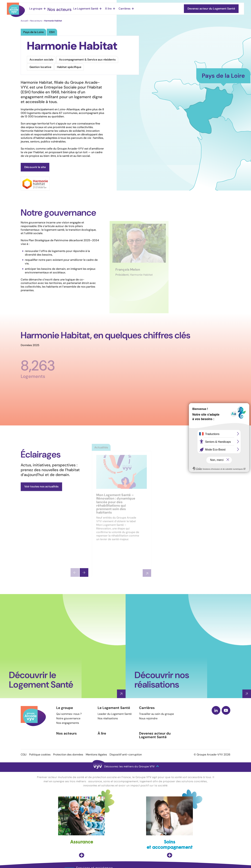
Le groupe (36, 9)
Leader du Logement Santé (115, 714)
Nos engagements (68, 723)
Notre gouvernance (68, 718)
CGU (24, 755)
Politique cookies (40, 755)
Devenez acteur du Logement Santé (155, 735)
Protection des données (68, 755)
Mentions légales (96, 755)
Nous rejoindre (148, 718)
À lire (103, 9)
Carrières (119, 9)
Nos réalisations (108, 718)
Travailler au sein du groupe (156, 714)
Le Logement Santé (80, 9)
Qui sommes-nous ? (69, 714)
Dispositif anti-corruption (126, 755)
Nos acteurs (57, 9)
